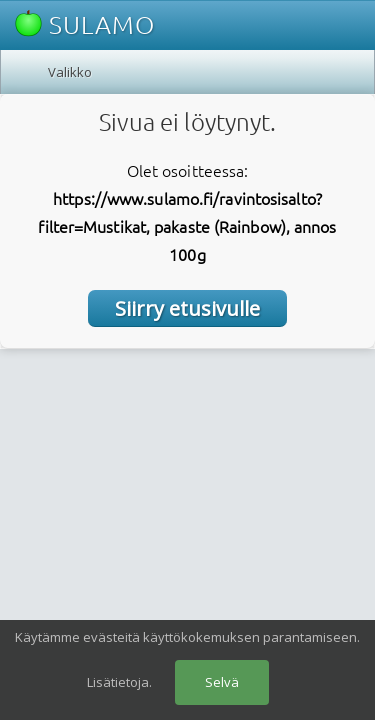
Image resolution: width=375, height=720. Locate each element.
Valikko (70, 72)
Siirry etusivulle (187, 308)
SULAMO (85, 24)
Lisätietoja (118, 682)
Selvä (222, 682)
